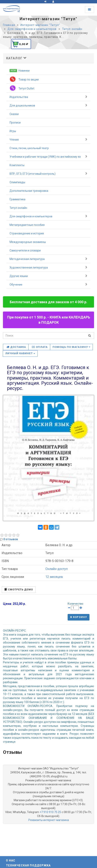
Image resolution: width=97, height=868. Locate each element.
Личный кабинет (20, 353)
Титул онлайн (18, 208)
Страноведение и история (27, 233)
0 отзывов (11, 539)
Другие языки (48, 276)
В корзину (79, 617)
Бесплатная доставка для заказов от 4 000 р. (48, 302)
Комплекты (17, 165)
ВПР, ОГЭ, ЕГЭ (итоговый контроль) (48, 174)
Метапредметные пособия (27, 225)
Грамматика (17, 199)
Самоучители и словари (25, 250)
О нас (11, 860)
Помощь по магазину (72, 347)
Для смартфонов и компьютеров (48, 216)
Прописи (15, 123)
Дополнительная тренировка (29, 191)
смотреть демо (19, 589)
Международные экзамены (28, 242)
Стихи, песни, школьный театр (29, 148)
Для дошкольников (48, 105)
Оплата (40, 347)
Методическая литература (48, 259)
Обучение (48, 284)
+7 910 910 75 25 (50, 812)
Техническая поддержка (28, 865)
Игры (13, 131)
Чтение (48, 139)
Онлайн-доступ (57, 569)
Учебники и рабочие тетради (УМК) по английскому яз (48, 156)
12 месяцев (54, 577)
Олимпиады (17, 182)
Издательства (48, 97)
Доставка (16, 347)
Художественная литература (48, 267)
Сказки (14, 114)
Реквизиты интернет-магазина (49, 820)
